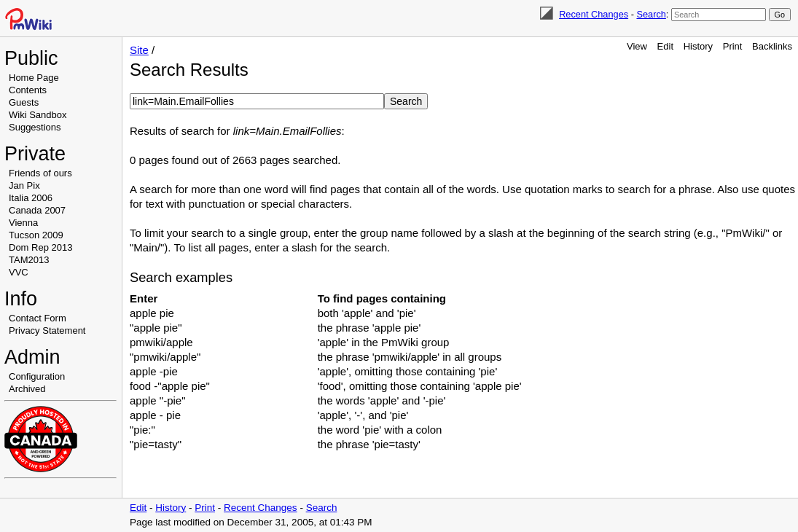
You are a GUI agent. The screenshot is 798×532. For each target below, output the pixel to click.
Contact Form (38, 318)
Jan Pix (24, 185)
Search (651, 14)
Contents (28, 90)
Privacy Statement (47, 330)
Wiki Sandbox (38, 115)
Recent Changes (594, 14)
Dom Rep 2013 (40, 247)
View (637, 46)
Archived (27, 389)
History (698, 46)
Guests (24, 102)
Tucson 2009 (36, 235)
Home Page (34, 78)
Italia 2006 (31, 198)
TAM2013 (29, 260)
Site (139, 50)
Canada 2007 (37, 210)
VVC (19, 272)
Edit (665, 46)
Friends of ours (40, 173)
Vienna (23, 223)
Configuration (37, 376)
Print (733, 46)
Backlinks (772, 46)
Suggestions (35, 127)
